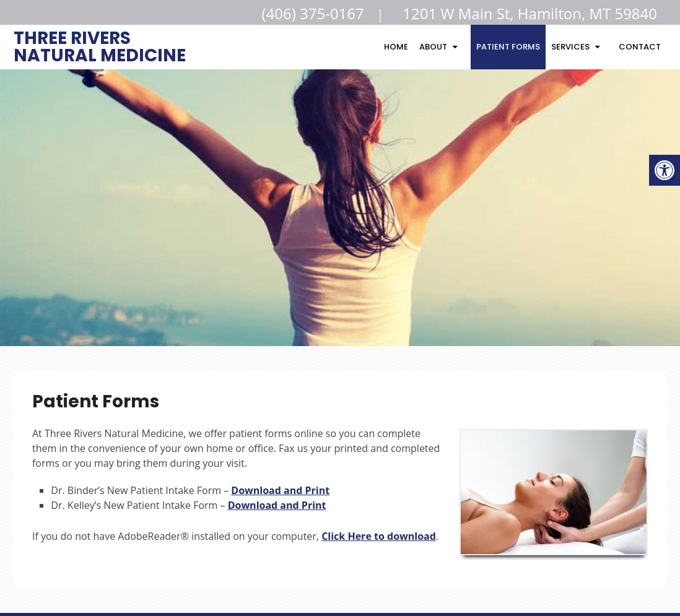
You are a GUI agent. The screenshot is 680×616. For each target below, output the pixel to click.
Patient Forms (508, 47)
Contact (640, 47)
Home (396, 47)
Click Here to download (379, 536)
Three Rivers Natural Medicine (100, 45)
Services (570, 47)
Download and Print (280, 490)
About (433, 47)
